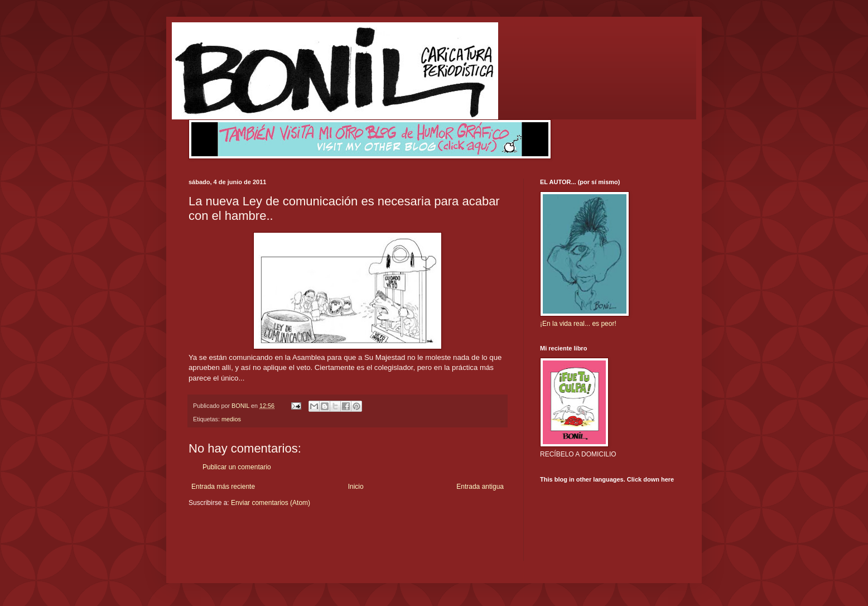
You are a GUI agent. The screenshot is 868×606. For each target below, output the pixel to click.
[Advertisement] (254, 541)
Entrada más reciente (223, 487)
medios (231, 419)
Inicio (356, 487)
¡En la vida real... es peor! (578, 324)
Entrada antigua (480, 487)
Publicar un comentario (237, 467)
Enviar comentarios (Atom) (271, 503)
